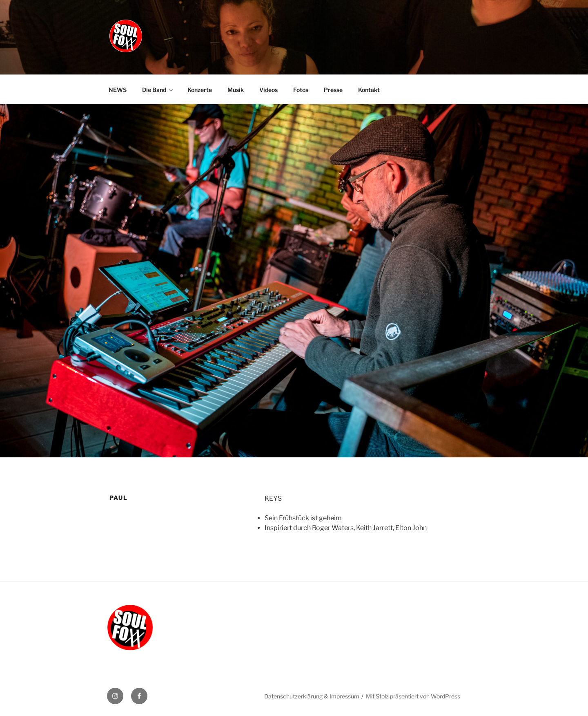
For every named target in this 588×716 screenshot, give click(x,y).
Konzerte (200, 90)
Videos (268, 90)
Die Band (158, 90)
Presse (333, 90)
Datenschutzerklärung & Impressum (312, 696)
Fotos (301, 90)
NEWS (118, 90)
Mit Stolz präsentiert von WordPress (413, 696)
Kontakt (369, 90)
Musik (236, 90)
